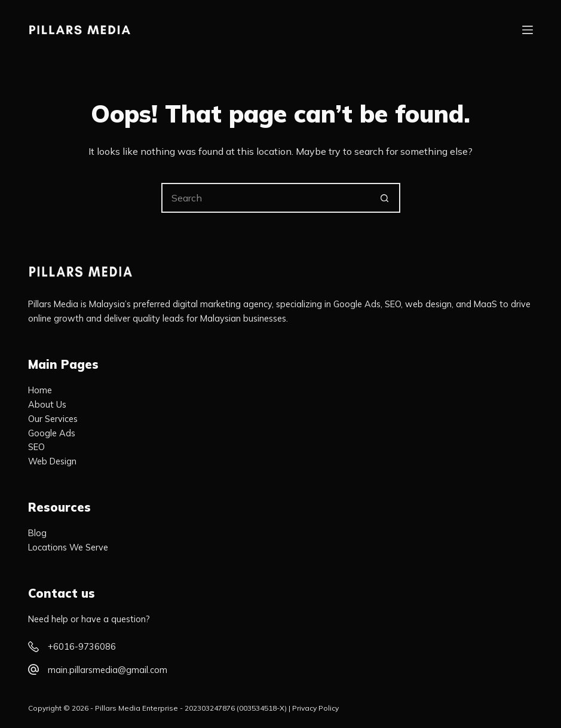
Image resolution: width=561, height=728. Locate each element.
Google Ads (52, 433)
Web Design (52, 461)
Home (40, 390)
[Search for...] (266, 198)
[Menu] (528, 30)
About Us (47, 404)
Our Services (53, 419)
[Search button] (385, 198)
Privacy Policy (315, 708)
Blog (37, 533)
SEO (36, 447)
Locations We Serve (68, 547)
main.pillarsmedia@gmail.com (108, 670)
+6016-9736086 (82, 646)
